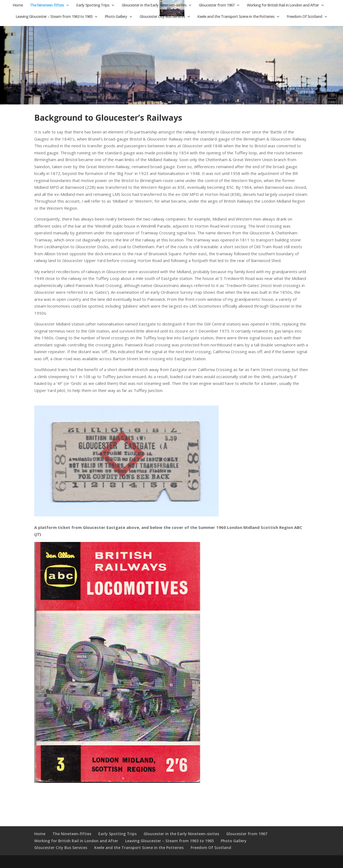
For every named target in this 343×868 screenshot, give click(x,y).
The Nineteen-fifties (47, 5)
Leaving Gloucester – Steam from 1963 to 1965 (54, 17)
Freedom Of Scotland (304, 17)
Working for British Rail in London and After (283, 5)
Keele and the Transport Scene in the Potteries (236, 17)
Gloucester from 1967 (217, 5)
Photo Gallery (116, 17)
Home (18, 5)
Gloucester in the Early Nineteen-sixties (154, 5)
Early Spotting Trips (93, 5)
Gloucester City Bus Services (162, 17)
